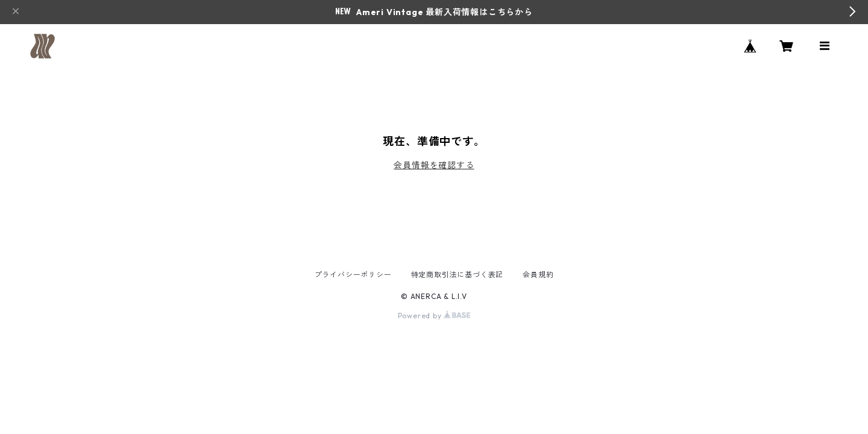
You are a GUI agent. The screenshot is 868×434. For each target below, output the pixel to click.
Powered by (434, 316)
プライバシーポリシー (353, 275)
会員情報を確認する (434, 165)
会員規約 (538, 275)
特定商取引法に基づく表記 (458, 275)
